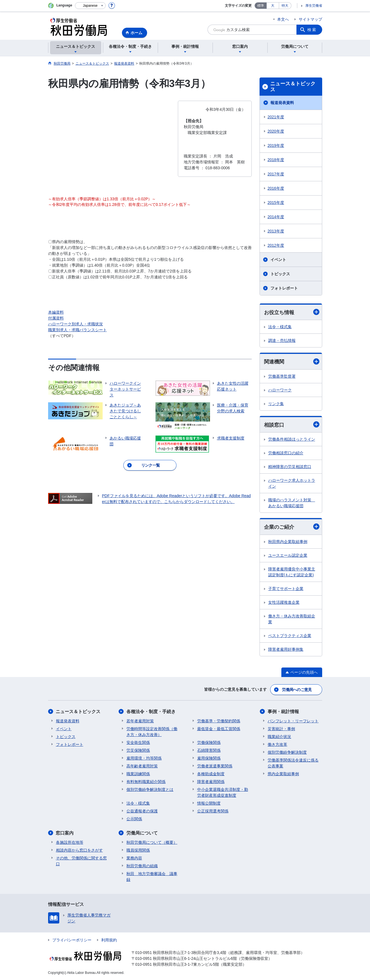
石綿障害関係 (209, 750)
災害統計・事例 (281, 729)
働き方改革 (277, 744)
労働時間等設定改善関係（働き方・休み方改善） (152, 732)
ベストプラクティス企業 (290, 636)
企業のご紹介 (292, 527)
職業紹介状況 (279, 737)
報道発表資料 (282, 103)
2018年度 (276, 160)
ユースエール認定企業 (288, 555)
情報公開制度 (209, 803)
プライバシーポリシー (72, 940)
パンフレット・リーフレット (293, 721)
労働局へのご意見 (297, 690)
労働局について (142, 833)
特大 (285, 6)
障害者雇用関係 (211, 782)
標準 (261, 6)
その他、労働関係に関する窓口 (81, 861)
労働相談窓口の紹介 (286, 453)
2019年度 (276, 145)
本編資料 (56, 312)
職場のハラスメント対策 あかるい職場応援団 (292, 503)
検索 (312, 30)
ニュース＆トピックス (293, 87)
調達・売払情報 (282, 340)
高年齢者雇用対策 (142, 766)
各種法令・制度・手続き (151, 712)
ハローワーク (280, 390)
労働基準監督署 (282, 376)
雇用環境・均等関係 (144, 758)
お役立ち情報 (292, 312)
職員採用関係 (138, 850)
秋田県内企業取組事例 (288, 542)
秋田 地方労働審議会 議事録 (152, 877)
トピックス (280, 274)
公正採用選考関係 (213, 811)
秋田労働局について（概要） (152, 842)
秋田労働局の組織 (142, 866)
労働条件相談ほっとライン (292, 439)
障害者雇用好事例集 (286, 649)
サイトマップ (310, 19)
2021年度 (276, 117)
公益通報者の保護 (142, 811)
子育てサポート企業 (286, 589)
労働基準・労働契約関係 (219, 721)
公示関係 (134, 819)
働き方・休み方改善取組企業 (292, 619)
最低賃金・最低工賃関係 (219, 729)
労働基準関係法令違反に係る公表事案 (293, 763)
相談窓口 (292, 425)
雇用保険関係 (209, 758)
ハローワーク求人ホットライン (292, 483)
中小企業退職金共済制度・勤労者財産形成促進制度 (223, 792)
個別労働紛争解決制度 (287, 752)
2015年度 (276, 203)
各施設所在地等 (70, 842)
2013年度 (276, 231)
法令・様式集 (280, 327)
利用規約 (109, 940)
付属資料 (56, 318)
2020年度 (276, 131)
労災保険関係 (138, 750)
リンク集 (276, 404)
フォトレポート (284, 288)
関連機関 (292, 362)
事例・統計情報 (283, 712)
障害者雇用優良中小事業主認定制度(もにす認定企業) (292, 572)
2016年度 (276, 188)
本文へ (283, 19)
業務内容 (134, 858)
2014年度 (276, 217)
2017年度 (276, 174)
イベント (278, 260)
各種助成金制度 (211, 774)
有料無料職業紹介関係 (146, 782)
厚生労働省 (314, 6)
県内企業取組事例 (283, 774)
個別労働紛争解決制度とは (150, 789)
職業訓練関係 (138, 774)
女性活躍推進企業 (284, 602)
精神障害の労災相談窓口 (290, 467)
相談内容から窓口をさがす (79, 850)
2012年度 (276, 245)
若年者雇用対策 (140, 721)
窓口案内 (65, 833)
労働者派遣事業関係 (215, 766)
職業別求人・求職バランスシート (77, 330)
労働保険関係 (209, 742)
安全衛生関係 (138, 742)
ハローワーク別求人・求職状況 (76, 324)
